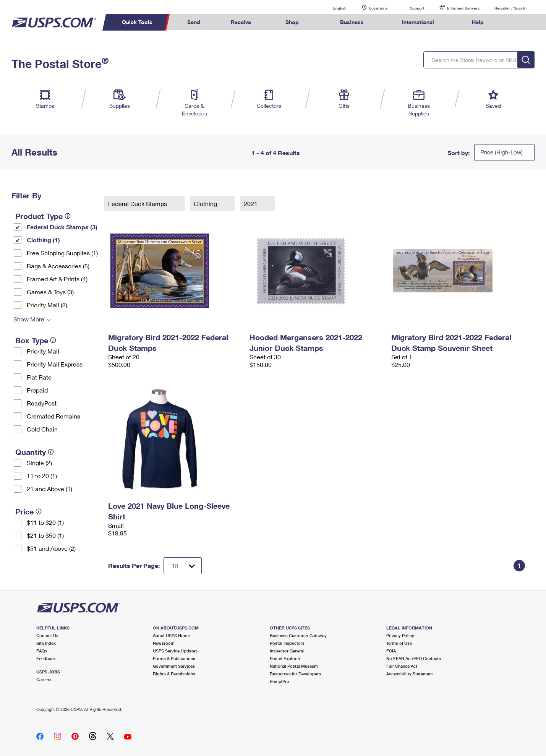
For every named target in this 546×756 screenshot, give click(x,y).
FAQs (42, 651)
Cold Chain (42, 429)
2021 (251, 204)
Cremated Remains (53, 416)
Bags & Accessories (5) (58, 266)
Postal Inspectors (287, 643)
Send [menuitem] (194, 22)
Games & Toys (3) (50, 292)
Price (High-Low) (501, 152)
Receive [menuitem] (241, 22)
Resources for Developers (295, 674)
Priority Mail (43, 351)
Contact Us (47, 635)
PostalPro (279, 681)
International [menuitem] (418, 22)
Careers (44, 679)
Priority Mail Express (55, 364)
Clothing (206, 204)
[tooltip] (68, 216)
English (332, 8)
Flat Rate (39, 377)
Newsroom (164, 643)
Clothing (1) (43, 240)
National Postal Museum (294, 666)
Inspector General (287, 651)
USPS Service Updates (175, 651)
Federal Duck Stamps (138, 204)
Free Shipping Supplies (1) (62, 253)
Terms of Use (399, 643)
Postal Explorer (285, 658)
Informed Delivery (463, 8)
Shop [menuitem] (292, 22)
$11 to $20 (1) (45, 522)
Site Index (46, 643)
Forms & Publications (174, 658)
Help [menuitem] (478, 22)
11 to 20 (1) (42, 476)
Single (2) (39, 463)
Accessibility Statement (410, 674)
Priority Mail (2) (47, 305)
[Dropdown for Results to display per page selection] (183, 566)
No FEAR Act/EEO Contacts (414, 658)
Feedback (46, 658)
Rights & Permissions (174, 674)
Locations (378, 8)
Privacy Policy (400, 635)
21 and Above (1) (49, 489)
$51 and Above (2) (51, 548)
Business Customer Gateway (298, 635)
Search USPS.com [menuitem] (514, 22)
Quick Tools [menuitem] (137, 22)
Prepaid (37, 390)
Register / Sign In (510, 8)
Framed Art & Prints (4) (57, 279)
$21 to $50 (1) (45, 535)
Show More (29, 319)
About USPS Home (171, 635)
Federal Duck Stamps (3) (62, 227)
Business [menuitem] (352, 22)
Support (417, 8)
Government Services (174, 666)
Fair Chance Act (402, 666)
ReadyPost (42, 403)
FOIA (391, 651)
